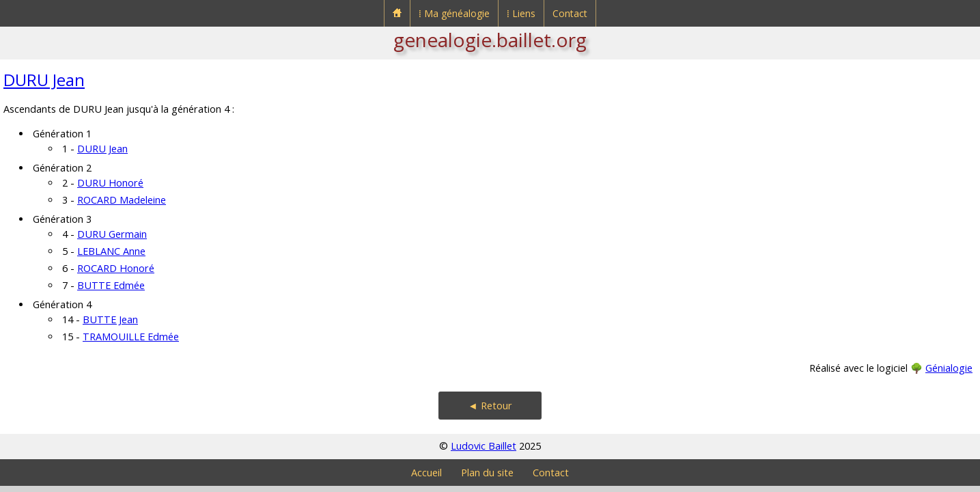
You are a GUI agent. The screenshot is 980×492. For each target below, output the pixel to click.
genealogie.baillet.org (490, 40)
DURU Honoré (110, 183)
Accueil (426, 473)
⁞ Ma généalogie (454, 13)
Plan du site (487, 473)
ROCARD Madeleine (122, 200)
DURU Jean (44, 80)
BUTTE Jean (110, 319)
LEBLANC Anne (111, 251)
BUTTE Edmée (111, 285)
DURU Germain (112, 234)
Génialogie (949, 368)
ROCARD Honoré (116, 268)
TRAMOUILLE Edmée (131, 337)
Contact (570, 13)
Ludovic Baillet (484, 446)
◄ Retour (490, 406)
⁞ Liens (521, 13)
